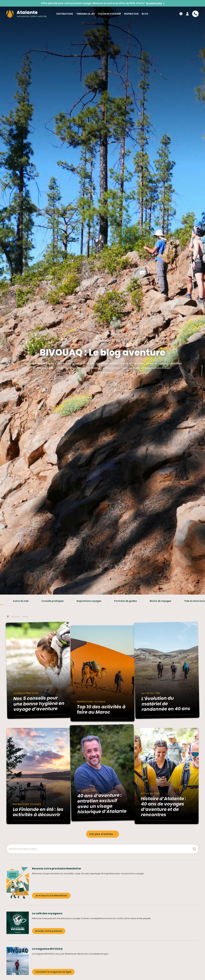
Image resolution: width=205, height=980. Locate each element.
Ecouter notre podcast (49, 931)
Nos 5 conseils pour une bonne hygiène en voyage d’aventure (39, 704)
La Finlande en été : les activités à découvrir (38, 812)
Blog (145, 14)
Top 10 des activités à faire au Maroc (101, 710)
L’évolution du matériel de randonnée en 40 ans (166, 704)
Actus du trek (21, 601)
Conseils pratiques (53, 601)
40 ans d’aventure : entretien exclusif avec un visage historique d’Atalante (102, 804)
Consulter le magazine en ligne (53, 972)
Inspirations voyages (89, 601)
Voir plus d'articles (101, 834)
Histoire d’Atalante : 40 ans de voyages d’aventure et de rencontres (164, 807)
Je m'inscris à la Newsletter (51, 896)
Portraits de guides (126, 601)
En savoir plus (154, 3)
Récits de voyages (160, 601)
